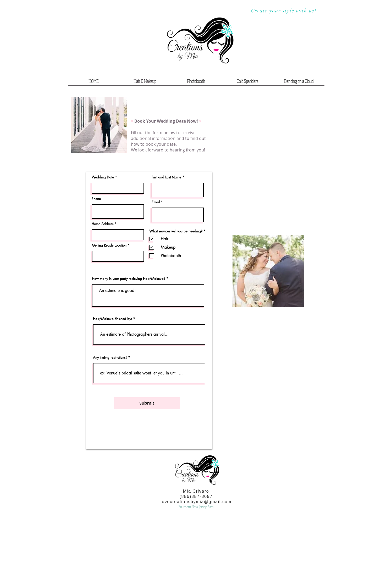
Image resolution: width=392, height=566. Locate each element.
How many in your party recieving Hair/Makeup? (129, 279)
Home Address (103, 224)
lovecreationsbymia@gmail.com (196, 502)
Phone (96, 199)
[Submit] (147, 403)
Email (156, 202)
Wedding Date (103, 177)
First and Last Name (166, 177)
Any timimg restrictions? (110, 358)
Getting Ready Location (109, 245)
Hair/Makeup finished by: (112, 319)
